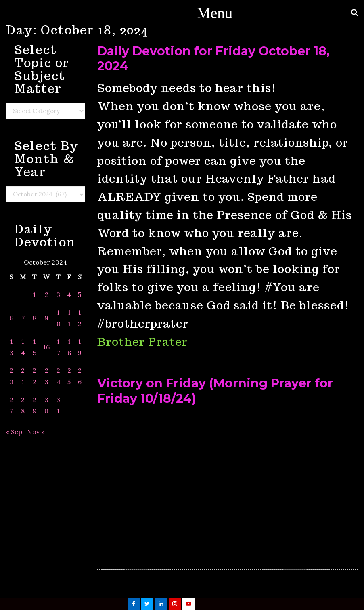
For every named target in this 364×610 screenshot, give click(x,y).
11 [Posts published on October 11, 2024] (69, 318)
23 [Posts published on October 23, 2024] (47, 376)
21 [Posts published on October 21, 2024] (23, 376)
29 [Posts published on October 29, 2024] (35, 405)
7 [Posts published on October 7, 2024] (23, 318)
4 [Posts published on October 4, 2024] (69, 294)
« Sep (14, 432)
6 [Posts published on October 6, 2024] (12, 318)
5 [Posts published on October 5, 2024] (79, 294)
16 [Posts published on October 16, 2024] (46, 347)
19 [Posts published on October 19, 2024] (79, 347)
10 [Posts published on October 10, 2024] (59, 318)
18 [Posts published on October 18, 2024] (69, 347)
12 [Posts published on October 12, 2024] (80, 318)
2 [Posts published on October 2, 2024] (47, 294)
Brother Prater (142, 342)
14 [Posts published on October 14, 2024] (23, 347)
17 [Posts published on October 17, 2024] (59, 347)
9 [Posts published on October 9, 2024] (46, 318)
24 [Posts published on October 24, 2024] (59, 376)
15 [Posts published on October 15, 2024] (35, 347)
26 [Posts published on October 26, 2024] (80, 376)
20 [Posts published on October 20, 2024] (11, 376)
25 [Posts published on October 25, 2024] (69, 376)
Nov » (36, 432)
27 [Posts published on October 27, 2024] (12, 405)
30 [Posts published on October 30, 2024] (46, 405)
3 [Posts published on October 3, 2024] (58, 294)
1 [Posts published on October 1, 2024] (35, 294)
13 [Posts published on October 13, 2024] (12, 347)
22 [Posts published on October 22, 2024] (35, 376)
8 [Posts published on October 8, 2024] (35, 318)
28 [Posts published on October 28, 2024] (23, 405)
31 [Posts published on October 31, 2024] (58, 405)
